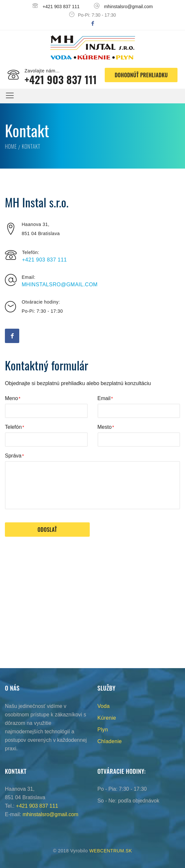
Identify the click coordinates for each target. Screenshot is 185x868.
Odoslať (47, 530)
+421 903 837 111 (61, 7)
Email (104, 398)
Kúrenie (107, 718)
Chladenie (110, 741)
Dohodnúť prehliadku (141, 75)
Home (11, 146)
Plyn (103, 730)
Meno (11, 398)
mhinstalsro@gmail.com (129, 7)
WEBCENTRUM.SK (111, 851)
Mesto (105, 427)
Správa (13, 456)
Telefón (13, 427)
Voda (104, 706)
